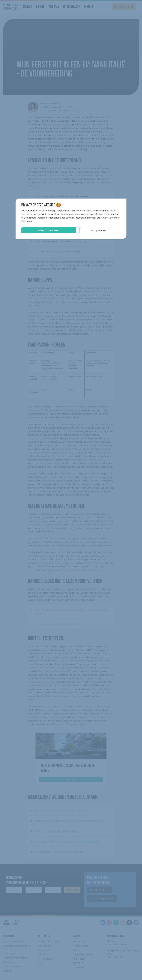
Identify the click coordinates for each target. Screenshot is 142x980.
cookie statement (75, 218)
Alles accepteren (49, 230)
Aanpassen (98, 230)
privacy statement (98, 218)
